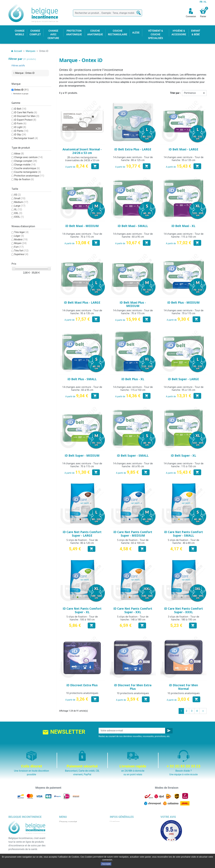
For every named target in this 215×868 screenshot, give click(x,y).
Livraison (115, 822)
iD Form (20, 123)
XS (18, 195)
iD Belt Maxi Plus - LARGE (82, 303)
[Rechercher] (107, 13)
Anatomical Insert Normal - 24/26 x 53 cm (82, 151)
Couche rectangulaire (28, 172)
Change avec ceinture (28, 157)
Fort (19, 247)
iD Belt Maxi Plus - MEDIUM (133, 304)
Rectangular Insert (26, 138)
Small (20, 198)
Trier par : (175, 93)
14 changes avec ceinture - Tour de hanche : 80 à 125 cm (133, 159)
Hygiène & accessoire (71, 848)
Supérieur (21, 254)
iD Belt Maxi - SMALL (133, 226)
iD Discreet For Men (27, 116)
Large (20, 206)
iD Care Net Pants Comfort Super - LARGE (82, 534)
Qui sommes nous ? (121, 833)
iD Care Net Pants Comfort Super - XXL (133, 610)
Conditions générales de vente (126, 829)
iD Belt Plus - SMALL (82, 379)
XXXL (19, 217)
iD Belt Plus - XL (133, 379)
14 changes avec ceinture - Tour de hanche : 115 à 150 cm (184, 235)
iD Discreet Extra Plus (82, 685)
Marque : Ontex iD (25, 73)
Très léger (21, 232)
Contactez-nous (118, 844)
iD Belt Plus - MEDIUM (184, 303)
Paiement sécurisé (120, 837)
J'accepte (106, 864)
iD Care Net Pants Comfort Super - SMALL (184, 534)
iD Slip (20, 135)
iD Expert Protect (25, 120)
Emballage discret (120, 840)
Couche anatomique (27, 168)
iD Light (20, 127)
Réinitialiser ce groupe (21, 94)
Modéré (21, 240)
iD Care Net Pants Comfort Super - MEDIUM (133, 534)
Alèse (19, 154)
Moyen (20, 243)
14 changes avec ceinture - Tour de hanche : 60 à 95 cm (133, 235)
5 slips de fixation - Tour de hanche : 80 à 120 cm (82, 541)
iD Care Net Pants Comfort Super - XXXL (184, 610)
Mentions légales (119, 826)
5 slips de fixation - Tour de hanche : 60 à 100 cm (133, 541)
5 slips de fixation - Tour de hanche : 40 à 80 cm (184, 541)
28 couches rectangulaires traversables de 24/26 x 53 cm (82, 159)
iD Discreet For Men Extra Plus (133, 687)
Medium (21, 202)
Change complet (26, 161)
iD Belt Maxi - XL (183, 226)
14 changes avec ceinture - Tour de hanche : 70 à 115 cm (82, 235)
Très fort (21, 251)
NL (205, 2)
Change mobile (25, 165)
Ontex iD (21, 90)
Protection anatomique (29, 176)
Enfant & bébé (67, 844)
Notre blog (115, 848)
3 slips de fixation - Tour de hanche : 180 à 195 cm (184, 618)
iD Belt (20, 109)
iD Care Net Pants (26, 112)
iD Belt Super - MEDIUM (82, 456)
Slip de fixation (24, 179)
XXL (18, 213)
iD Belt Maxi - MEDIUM (82, 226)
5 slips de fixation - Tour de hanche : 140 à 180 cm (133, 618)
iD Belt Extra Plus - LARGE (133, 149)
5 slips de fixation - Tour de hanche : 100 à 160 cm (82, 618)
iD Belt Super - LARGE (183, 379)
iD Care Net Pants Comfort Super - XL (82, 610)
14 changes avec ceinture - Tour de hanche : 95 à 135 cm (184, 159)
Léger (19, 236)
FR (201, 2)
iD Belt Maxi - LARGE (184, 149)
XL (18, 209)
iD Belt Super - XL (184, 456)
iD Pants (21, 131)
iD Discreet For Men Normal (184, 687)
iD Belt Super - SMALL (133, 456)
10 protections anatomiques (82, 693)
